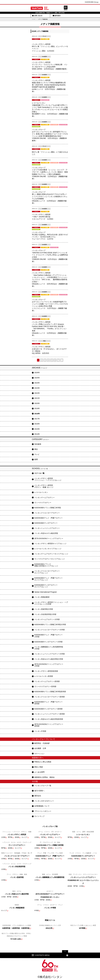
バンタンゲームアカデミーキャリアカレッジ (51, 554)
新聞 (36, 459)
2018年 (37, 414)
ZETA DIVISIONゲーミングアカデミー (49, 538)
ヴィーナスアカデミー (43, 503)
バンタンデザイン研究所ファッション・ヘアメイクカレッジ (48, 479)
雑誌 (36, 449)
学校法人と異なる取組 (43, 762)
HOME (34, 19)
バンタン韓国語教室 (42, 597)
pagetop (65, 951)
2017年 (37, 419)
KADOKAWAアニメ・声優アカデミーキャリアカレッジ (48, 579)
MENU (66, 8)
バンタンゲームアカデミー (44, 497)
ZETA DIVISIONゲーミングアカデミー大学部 (49, 665)
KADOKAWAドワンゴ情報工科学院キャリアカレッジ (46, 565)
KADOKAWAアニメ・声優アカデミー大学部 (48, 636)
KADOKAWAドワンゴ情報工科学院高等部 (50, 692)
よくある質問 (39, 772)
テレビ (37, 454)
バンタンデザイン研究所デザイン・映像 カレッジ (44, 486)
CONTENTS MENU (42, 955)
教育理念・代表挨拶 (42, 743)
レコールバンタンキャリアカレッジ (48, 549)
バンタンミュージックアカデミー (47, 528)
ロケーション (39, 754)
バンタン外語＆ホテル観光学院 (46, 533)
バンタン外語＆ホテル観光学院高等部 (49, 719)
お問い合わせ (37, 16)
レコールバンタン (41, 492)
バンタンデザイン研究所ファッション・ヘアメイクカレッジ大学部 (51, 603)
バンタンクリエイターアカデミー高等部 (50, 697)
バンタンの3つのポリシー (44, 801)
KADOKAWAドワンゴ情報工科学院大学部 (50, 624)
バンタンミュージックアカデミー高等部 (50, 714)
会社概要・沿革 (40, 748)
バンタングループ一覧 (43, 786)
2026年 (37, 373)
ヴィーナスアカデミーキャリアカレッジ (50, 559)
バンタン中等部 (40, 731)
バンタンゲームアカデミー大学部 (47, 619)
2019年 (37, 408)
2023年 (37, 388)
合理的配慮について (42, 806)
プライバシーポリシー (43, 811)
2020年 (37, 403)
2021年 (37, 398)
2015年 (37, 429)
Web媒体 (38, 444)
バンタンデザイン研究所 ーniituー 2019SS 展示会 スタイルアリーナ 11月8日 (43, 217)
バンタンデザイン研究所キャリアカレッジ (50, 544)
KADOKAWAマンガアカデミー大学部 (48, 642)
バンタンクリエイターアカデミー (47, 513)
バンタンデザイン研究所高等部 (46, 671)
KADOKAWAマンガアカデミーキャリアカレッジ (46, 586)
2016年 (37, 424)
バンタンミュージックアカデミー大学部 (50, 654)
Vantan (40, 8)
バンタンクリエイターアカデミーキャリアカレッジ (47, 572)
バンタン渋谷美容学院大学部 (45, 614)
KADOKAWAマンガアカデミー (46, 523)
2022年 (37, 393)
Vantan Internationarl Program (46, 592)
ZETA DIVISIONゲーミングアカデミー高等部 (49, 725)
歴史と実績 (39, 767)
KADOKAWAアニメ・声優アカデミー (48, 518)
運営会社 (38, 796)
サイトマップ (39, 816)
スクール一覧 (39, 473)
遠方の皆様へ (39, 791)
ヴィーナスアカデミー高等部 (45, 686)
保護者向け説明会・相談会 (44, 777)
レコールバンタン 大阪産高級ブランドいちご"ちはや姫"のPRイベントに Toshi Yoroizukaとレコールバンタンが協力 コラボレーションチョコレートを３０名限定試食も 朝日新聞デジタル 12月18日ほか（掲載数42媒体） (50, 110)
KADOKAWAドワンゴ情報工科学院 (48, 508)
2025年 (37, 378)
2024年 (37, 383)
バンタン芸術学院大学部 (44, 609)
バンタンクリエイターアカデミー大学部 (50, 630)
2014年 (37, 434)
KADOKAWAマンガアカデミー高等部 (48, 709)
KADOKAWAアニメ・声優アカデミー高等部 (48, 703)
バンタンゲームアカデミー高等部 (47, 681)
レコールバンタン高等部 (44, 676)
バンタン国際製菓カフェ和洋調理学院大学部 (49, 648)
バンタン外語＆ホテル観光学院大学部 (49, 659)
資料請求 (57, 16)
